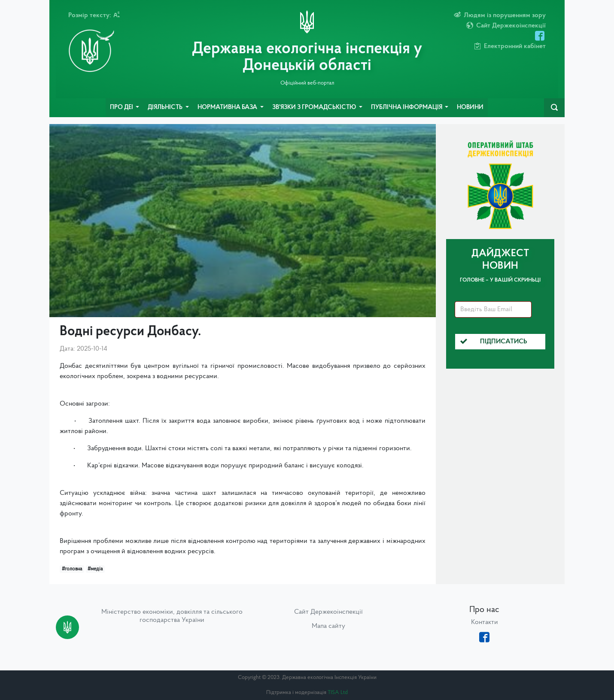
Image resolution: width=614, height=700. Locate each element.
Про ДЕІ (122, 108)
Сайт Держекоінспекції (328, 612)
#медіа (95, 569)
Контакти (485, 622)
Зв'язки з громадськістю (315, 108)
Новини (470, 108)
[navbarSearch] (554, 108)
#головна (72, 569)
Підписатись (494, 342)
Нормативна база (228, 108)
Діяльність (166, 108)
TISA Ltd (338, 692)
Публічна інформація (407, 108)
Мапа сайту (328, 626)
